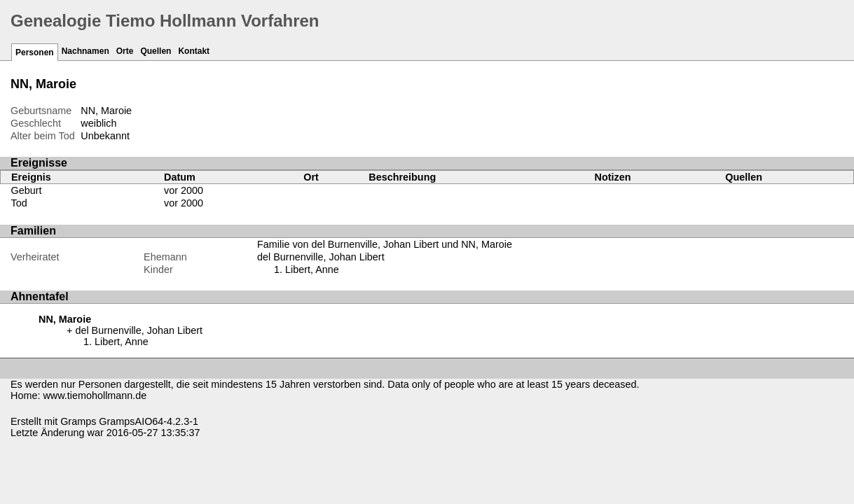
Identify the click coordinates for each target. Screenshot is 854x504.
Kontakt (194, 51)
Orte (125, 51)
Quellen (156, 51)
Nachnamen (85, 51)
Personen (35, 52)
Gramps (78, 421)
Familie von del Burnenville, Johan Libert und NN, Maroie (385, 244)
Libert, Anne (312, 269)
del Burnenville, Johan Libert (321, 257)
